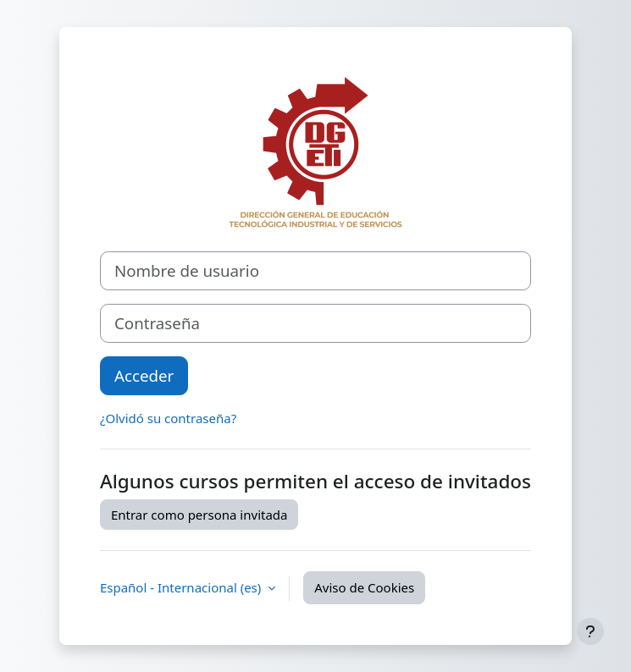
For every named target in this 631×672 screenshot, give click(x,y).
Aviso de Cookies (364, 587)
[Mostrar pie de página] (590, 631)
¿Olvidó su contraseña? (168, 418)
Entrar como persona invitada (199, 515)
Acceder (144, 375)
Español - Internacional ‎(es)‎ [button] (182, 587)
